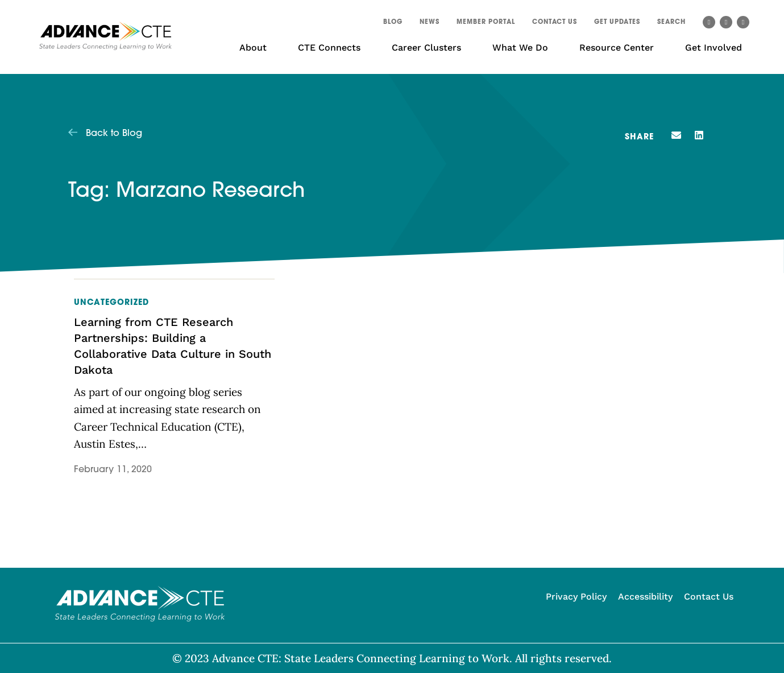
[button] (671, 24)
